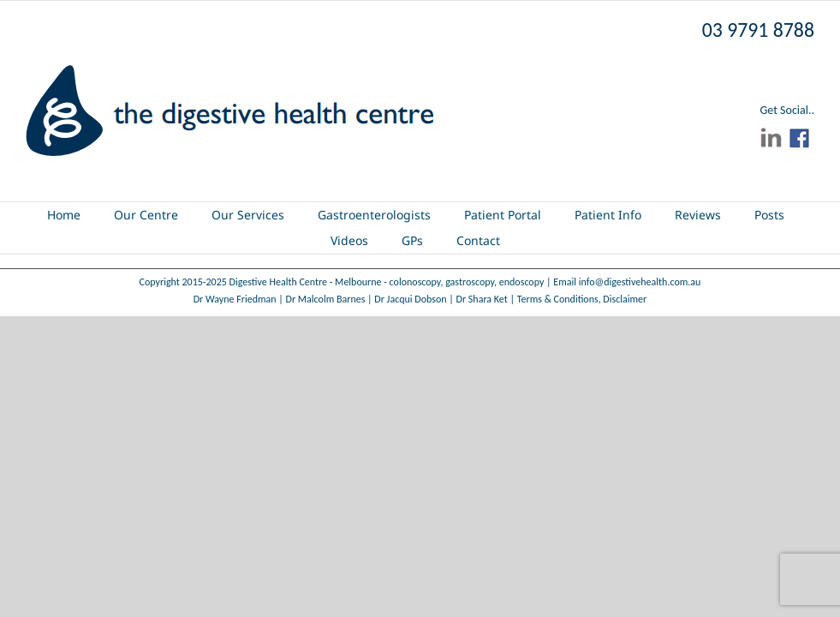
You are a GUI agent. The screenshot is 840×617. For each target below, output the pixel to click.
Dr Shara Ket (482, 299)
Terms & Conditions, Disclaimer (582, 299)
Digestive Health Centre (278, 282)
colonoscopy (415, 282)
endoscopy (522, 282)
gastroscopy (470, 282)
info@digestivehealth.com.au (640, 282)
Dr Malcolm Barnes (326, 299)
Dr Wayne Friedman (235, 299)
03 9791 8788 (758, 30)
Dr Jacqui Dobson (410, 299)
